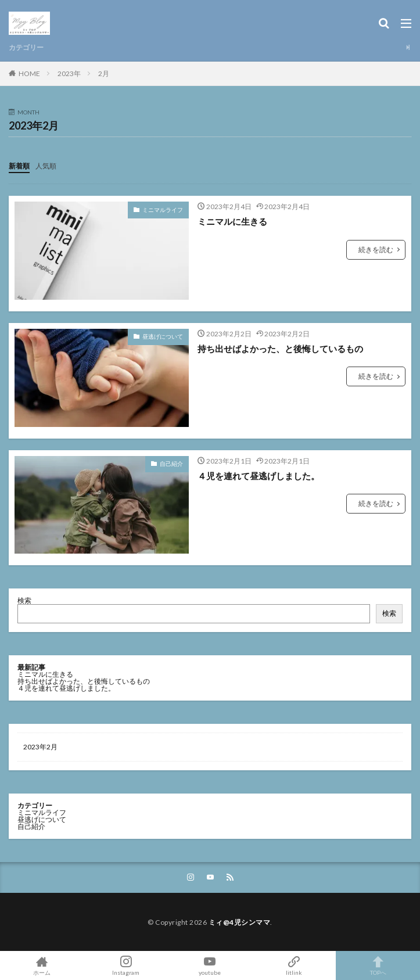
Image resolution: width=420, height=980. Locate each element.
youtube (210, 965)
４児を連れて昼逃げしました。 (259, 476)
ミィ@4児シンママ (240, 922)
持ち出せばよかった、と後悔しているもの (280, 349)
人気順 (46, 166)
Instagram (126, 965)
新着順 (19, 166)
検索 (24, 600)
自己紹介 (171, 464)
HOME (29, 73)
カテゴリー (26, 47)
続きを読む (376, 250)
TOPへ (378, 965)
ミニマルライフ (163, 210)
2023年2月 (40, 747)
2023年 (69, 73)
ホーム (42, 965)
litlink (294, 965)
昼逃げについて (163, 336)
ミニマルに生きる (232, 221)
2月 (104, 73)
